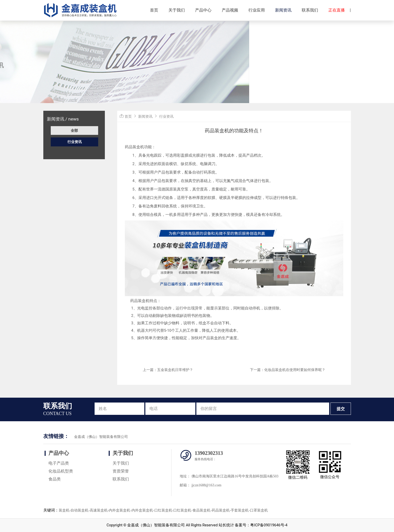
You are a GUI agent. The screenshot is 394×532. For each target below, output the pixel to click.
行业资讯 (75, 142)
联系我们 (310, 10)
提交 (341, 409)
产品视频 (230, 10)
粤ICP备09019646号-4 (269, 525)
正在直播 (337, 10)
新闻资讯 (283, 10)
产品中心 (203, 10)
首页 (154, 10)
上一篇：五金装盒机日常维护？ (168, 370)
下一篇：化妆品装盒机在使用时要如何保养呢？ (288, 370)
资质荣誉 (121, 471)
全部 (74, 131)
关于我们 (177, 10)
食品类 (55, 479)
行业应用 (257, 10)
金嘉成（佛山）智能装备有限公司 (101, 437)
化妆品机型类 (61, 471)
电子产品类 (59, 463)
